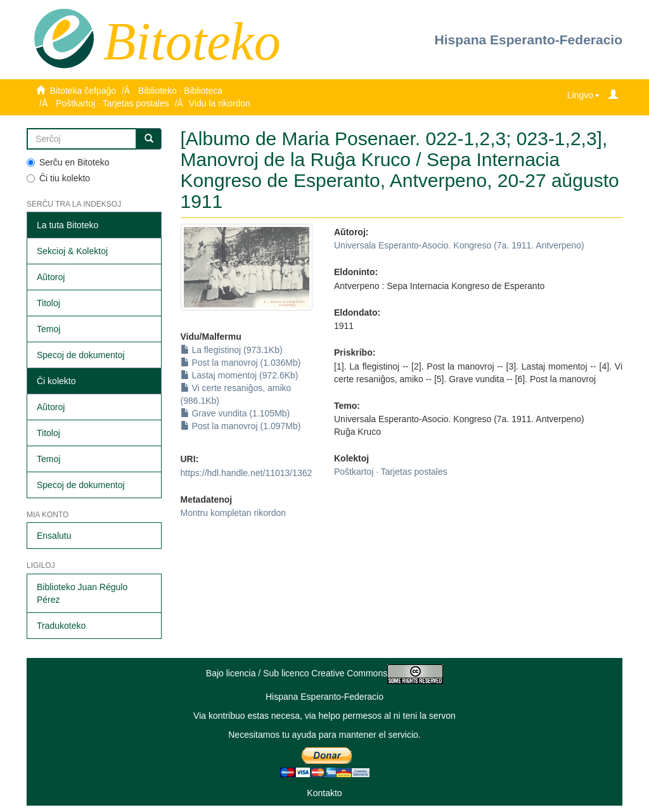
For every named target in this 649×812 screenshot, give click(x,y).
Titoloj (48, 303)
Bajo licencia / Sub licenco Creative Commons (324, 673)
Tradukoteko (61, 626)
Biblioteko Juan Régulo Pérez (82, 593)
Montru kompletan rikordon (234, 513)
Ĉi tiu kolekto (58, 178)
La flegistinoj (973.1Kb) (232, 350)
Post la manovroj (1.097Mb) (241, 426)
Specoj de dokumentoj (81, 355)
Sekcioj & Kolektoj (72, 251)
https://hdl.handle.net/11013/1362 (247, 473)
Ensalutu (54, 536)
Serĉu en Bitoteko (68, 162)
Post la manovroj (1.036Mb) (241, 363)
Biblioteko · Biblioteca (180, 91)
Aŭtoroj (51, 277)
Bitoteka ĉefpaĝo (83, 91)
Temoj (48, 329)
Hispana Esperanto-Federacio (529, 40)
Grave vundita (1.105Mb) (235, 413)
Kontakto (324, 793)
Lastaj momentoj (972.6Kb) (240, 375)
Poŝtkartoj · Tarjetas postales (112, 103)
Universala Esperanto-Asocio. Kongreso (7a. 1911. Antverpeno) (459, 245)
